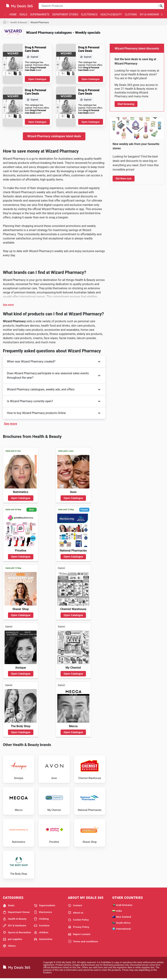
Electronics (89, 14)
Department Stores (65, 14)
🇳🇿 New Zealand (122, 918)
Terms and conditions (83, 942)
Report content (79, 935)
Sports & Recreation (17, 933)
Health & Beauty (111, 14)
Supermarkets (40, 14)
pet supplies (13, 940)
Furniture (42, 927)
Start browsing (126, 104)
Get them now (124, 179)
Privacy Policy (79, 928)
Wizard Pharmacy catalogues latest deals (54, 136)
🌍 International (121, 930)
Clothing (131, 14)
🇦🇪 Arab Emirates (122, 906)
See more (8, 305)
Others (9, 947)
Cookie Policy (78, 921)
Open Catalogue (37, 79)
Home (13, 14)
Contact (75, 906)
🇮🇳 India (117, 912)
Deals (23, 14)
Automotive (43, 940)
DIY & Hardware (150, 14)
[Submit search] (161, 6)
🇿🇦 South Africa (121, 924)
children (41, 933)
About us (76, 913)
